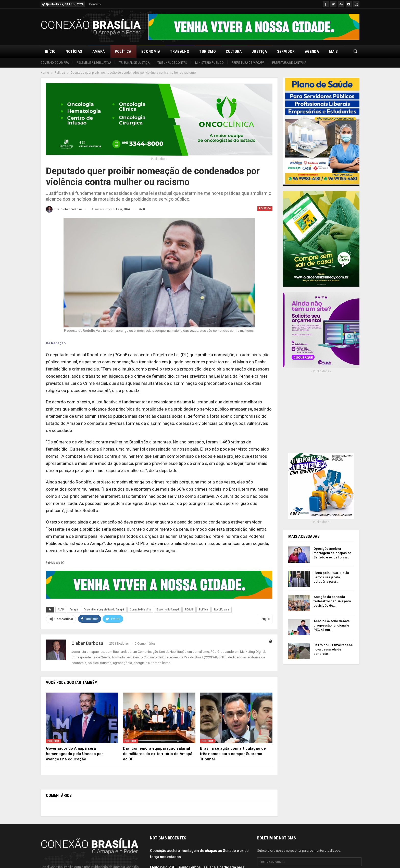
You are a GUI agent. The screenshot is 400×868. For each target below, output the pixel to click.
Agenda (312, 52)
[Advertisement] (321, 416)
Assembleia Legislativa (94, 63)
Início (50, 52)
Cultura (234, 52)
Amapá (99, 52)
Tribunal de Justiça (134, 63)
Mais (333, 52)
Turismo (208, 52)
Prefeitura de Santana (289, 63)
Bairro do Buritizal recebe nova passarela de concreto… (333, 649)
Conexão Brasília (140, 610)
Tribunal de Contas (172, 63)
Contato (95, 4)
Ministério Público (209, 63)
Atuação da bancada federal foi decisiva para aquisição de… (332, 601)
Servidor (286, 52)
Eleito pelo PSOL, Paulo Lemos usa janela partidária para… (331, 577)
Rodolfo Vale (222, 610)
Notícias (74, 52)
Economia (151, 52)
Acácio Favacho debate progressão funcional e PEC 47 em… (332, 625)
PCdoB (189, 610)
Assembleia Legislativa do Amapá (104, 610)
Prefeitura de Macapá (248, 63)
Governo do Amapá (55, 63)
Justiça (259, 52)
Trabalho (180, 52)
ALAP (61, 610)
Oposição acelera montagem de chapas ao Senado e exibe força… (332, 553)
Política (123, 52)
